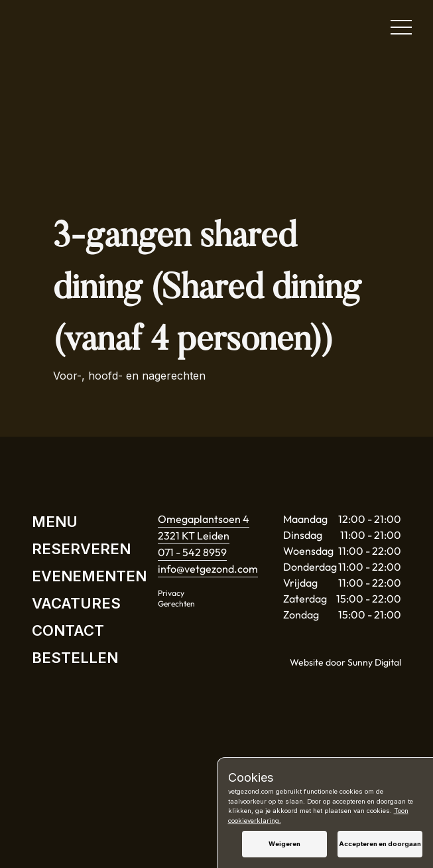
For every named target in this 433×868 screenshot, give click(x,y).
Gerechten (176, 604)
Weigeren (284, 844)
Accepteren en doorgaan (380, 844)
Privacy (171, 593)
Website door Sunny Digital (345, 662)
